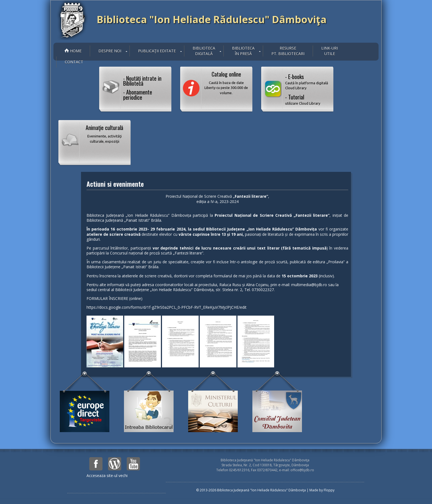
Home (73, 51)
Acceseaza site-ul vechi (107, 475)
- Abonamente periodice (138, 94)
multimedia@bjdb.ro (309, 285)
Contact (74, 62)
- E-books (307, 82)
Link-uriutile (330, 51)
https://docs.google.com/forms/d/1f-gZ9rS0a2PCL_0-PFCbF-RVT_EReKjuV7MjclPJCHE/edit (167, 307)
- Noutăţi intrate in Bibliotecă (142, 81)
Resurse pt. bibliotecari (288, 51)
